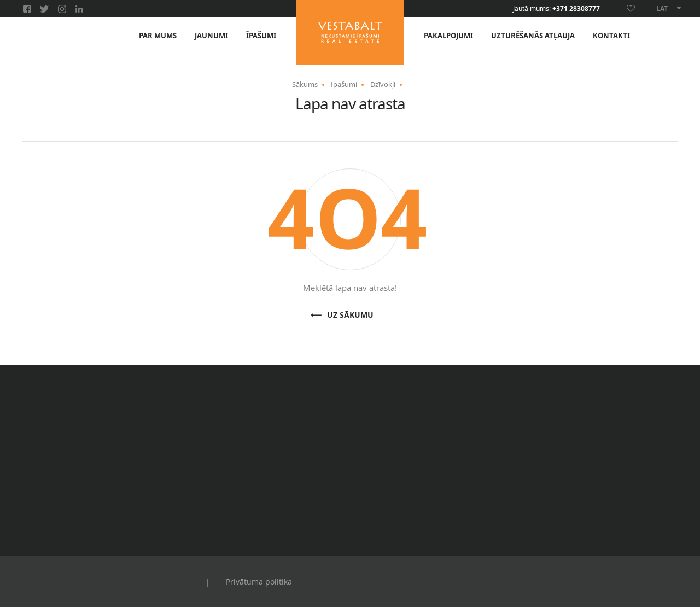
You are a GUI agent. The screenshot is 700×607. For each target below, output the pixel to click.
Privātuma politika (259, 582)
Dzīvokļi (383, 84)
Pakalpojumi (448, 36)
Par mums (158, 36)
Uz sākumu (350, 315)
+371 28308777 (576, 9)
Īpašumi (261, 36)
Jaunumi (211, 36)
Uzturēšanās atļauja (533, 36)
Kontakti (611, 36)
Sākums (305, 84)
